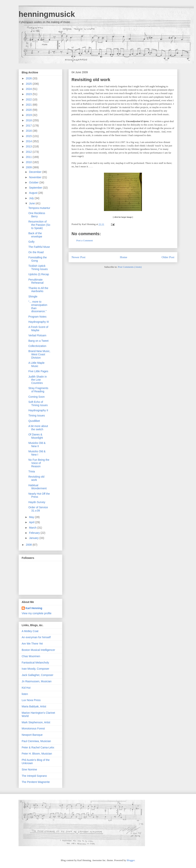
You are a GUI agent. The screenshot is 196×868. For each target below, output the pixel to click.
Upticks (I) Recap (39, 274)
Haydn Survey (37, 502)
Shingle (33, 296)
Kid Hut (26, 688)
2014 (29, 141)
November (35, 177)
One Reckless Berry (37, 215)
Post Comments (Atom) (130, 267)
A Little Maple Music (36, 364)
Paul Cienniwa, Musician (36, 741)
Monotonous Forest (33, 728)
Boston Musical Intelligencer (38, 650)
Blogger (131, 860)
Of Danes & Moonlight (36, 436)
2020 (29, 110)
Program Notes (37, 317)
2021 (29, 105)
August (33, 193)
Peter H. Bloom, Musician (37, 754)
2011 (29, 157)
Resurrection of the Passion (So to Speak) (39, 225)
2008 (29, 545)
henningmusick (47, 14)
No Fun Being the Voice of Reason (39, 463)
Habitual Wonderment (37, 487)
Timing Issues (37, 416)
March (33, 528)
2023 (29, 94)
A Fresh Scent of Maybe (38, 329)
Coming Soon (37, 397)
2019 (29, 115)
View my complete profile (37, 613)
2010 (29, 162)
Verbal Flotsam (37, 335)
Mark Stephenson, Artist (36, 722)
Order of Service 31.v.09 (38, 509)
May (32, 517)
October (34, 182)
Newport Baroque (32, 735)
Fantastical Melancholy (35, 663)
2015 (29, 136)
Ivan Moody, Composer (35, 669)
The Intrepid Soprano (34, 776)
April (32, 522)
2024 (29, 89)
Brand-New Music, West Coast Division (39, 354)
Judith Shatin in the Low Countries (38, 380)
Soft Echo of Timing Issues (38, 404)
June (32, 203)
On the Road (36, 252)
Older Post (168, 257)
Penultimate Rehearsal (36, 281)
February (35, 533)
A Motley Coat (30, 631)
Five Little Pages (38, 371)
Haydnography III (39, 322)
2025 (29, 84)
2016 (29, 131)
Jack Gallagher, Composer (37, 675)
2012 (29, 152)
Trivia (32, 471)
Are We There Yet (32, 644)
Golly (31, 242)
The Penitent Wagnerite (36, 782)
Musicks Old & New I (37, 453)
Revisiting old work (91, 80)
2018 (29, 120)
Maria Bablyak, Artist (34, 706)
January (34, 538)
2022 (29, 99)
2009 (29, 167)
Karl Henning (34, 608)
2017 (29, 126)
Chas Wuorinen (31, 656)
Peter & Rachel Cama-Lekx (38, 747)
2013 (29, 146)
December (35, 172)
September (36, 188)
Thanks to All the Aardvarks (38, 290)
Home (124, 257)
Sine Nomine (29, 769)
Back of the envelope (35, 235)
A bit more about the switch (38, 428)
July (32, 198)
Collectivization (37, 346)
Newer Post (78, 257)
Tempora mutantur (39, 208)
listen (25, 694)
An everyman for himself (36, 637)
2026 (29, 78)
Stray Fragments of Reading (38, 390)
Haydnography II (38, 410)
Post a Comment (85, 240)
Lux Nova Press (31, 700)
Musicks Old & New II (37, 445)
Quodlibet (34, 421)
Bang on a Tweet (38, 341)
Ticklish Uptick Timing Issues (38, 267)
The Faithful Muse (39, 247)
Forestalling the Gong (38, 259)
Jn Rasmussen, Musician (37, 681)
